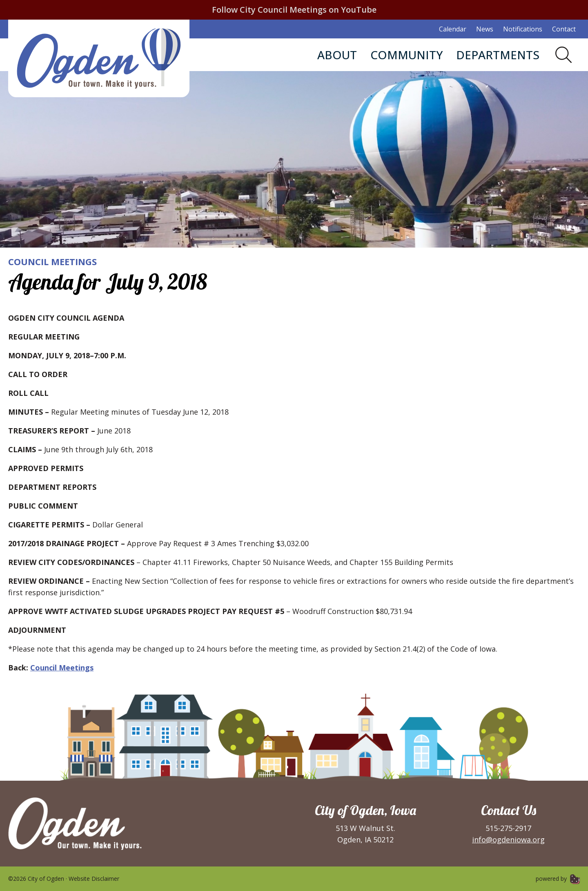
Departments (498, 55)
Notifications (523, 29)
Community (406, 55)
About (337, 55)
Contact (564, 29)
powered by (558, 879)
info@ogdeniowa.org (508, 840)
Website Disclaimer (94, 879)
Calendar (453, 29)
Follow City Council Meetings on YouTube (294, 10)
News (485, 29)
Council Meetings (52, 261)
